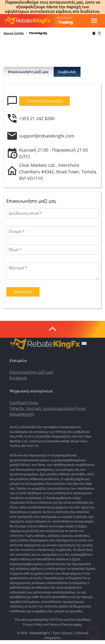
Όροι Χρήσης (63, 633)
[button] (84, 344)
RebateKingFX (22, 414)
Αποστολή (23, 292)
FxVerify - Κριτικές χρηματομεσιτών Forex (47, 408)
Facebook (18, 378)
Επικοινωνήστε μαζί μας (28, 72)
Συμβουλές (67, 72)
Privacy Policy (33, 624)
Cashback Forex (24, 403)
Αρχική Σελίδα (14, 33)
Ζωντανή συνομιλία (44, 101)
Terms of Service (61, 624)
